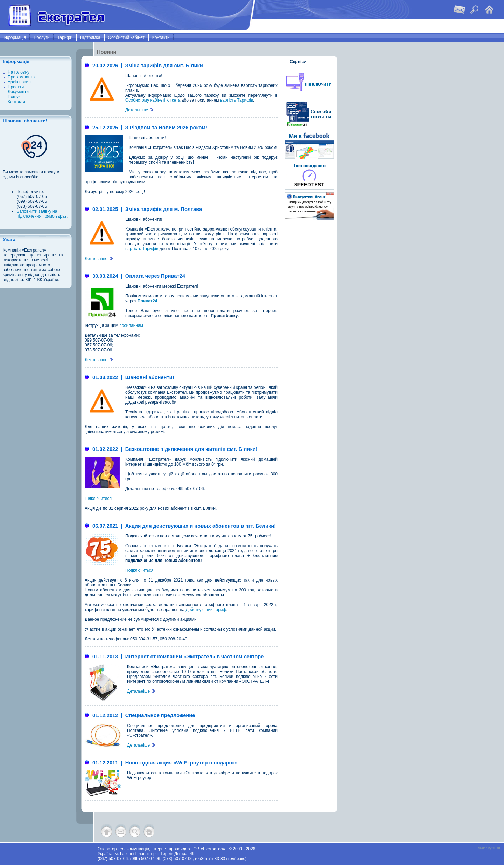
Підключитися (98, 499)
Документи (18, 92)
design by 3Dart (489, 848)
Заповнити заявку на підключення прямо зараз (42, 214)
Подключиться (139, 570)
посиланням (131, 325)
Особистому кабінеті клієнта (153, 100)
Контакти (161, 37)
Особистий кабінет (126, 37)
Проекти (16, 87)
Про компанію (21, 77)
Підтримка (90, 37)
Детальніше (139, 110)
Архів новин (19, 82)
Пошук (14, 97)
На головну (19, 72)
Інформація (15, 37)
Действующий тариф (206, 610)
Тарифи (65, 37)
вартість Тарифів (237, 100)
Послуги (41, 37)
